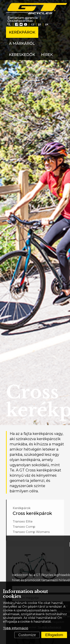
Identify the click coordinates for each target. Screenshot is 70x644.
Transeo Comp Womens (31, 532)
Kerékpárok (22, 32)
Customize (27, 635)
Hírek (47, 55)
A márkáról (22, 43)
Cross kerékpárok (32, 513)
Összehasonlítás (20, 21)
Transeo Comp (24, 527)
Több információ (16, 628)
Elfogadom (54, 635)
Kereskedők (22, 55)
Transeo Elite (23, 521)
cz (33, 24)
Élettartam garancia (23, 18)
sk (47, 24)
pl (40, 24)
